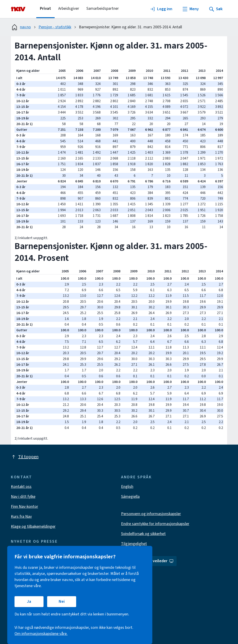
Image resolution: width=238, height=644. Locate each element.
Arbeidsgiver (69, 8)
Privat (45, 8)
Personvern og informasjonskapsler (151, 514)
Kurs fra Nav (21, 517)
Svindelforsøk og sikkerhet (143, 534)
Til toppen (25, 457)
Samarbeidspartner (103, 8)
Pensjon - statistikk (55, 27)
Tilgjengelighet (134, 544)
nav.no (21, 27)
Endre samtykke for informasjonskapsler (155, 524)
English (127, 487)
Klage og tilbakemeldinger (33, 527)
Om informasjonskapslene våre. (41, 634)
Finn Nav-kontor (24, 507)
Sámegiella (130, 497)
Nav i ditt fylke (23, 497)
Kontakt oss (21, 487)
